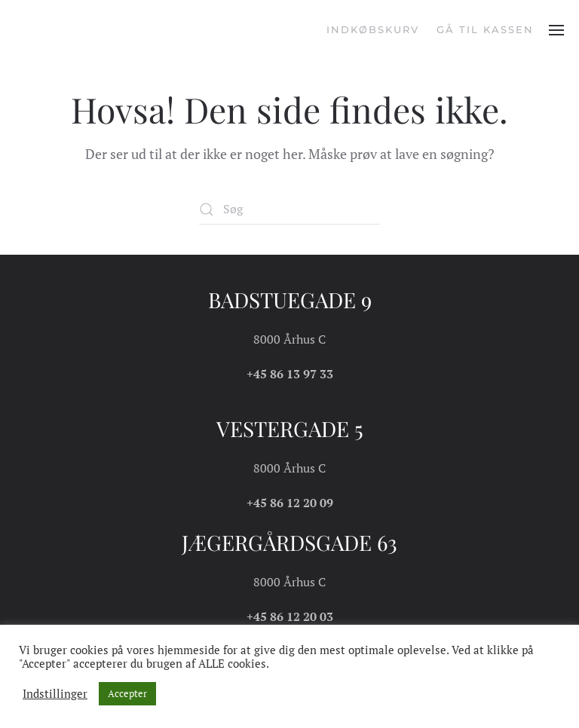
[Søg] (289, 210)
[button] (556, 30)
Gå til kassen (485, 29)
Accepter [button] (127, 693)
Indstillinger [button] (55, 694)
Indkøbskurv (373, 29)
